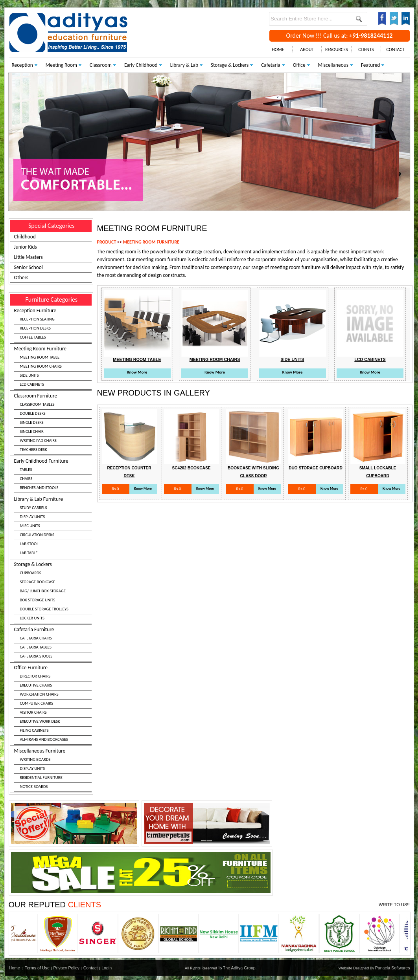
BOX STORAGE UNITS (38, 600)
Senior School (29, 267)
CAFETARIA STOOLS (36, 656)
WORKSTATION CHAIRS (39, 694)
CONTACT (396, 49)
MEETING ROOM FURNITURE (151, 242)
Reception (22, 65)
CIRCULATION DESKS (37, 535)
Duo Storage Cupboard (316, 468)
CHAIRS (26, 479)
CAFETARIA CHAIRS (36, 638)
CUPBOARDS (31, 573)
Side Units (293, 359)
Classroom (101, 65)
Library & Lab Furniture (53, 527)
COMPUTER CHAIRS (37, 703)
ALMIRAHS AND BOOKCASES (44, 739)
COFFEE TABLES (33, 337)
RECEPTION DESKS (35, 328)
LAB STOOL (29, 544)
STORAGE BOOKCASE (38, 582)
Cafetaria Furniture (53, 644)
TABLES (26, 470)
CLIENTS (366, 49)
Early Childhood (141, 65)
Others (21, 278)
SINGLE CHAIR (32, 431)
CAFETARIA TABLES (36, 647)
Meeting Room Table (137, 359)
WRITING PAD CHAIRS (38, 441)
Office (299, 65)
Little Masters (29, 257)
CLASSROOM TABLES (37, 404)
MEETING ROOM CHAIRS (41, 366)
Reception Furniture (53, 325)
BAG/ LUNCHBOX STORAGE (43, 591)
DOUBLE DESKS (33, 413)
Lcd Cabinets (370, 359)
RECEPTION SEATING (37, 319)
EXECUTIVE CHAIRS (36, 685)
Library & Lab (184, 65)
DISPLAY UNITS (33, 517)
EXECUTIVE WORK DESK (40, 721)
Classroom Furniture (53, 424)
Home (15, 968)
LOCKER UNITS (32, 618)
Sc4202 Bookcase (192, 468)
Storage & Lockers (230, 65)
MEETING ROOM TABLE (40, 357)
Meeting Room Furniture (53, 367)
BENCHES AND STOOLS (39, 488)
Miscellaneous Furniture (53, 770)
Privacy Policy (66, 968)
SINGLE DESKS (32, 422)
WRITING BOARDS (35, 759)
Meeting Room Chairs (215, 359)
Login (107, 968)
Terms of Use (37, 968)
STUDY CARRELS (34, 508)
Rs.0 (115, 489)
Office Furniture (53, 704)
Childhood (25, 237)
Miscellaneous (333, 65)
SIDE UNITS (29, 375)
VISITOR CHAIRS (33, 712)
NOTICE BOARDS (34, 787)
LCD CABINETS (32, 384)
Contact (91, 968)
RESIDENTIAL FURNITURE (41, 778)
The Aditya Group (239, 968)
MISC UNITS (30, 526)
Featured (370, 65)
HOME (278, 49)
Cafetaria (271, 65)
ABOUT (307, 49)
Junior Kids (26, 247)
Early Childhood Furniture (53, 475)
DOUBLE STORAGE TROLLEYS (44, 609)
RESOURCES (336, 49)
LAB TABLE (29, 553)
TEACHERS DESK (34, 450)
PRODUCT (107, 242)
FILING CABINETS (34, 730)
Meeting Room (61, 65)
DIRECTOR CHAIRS (35, 676)
